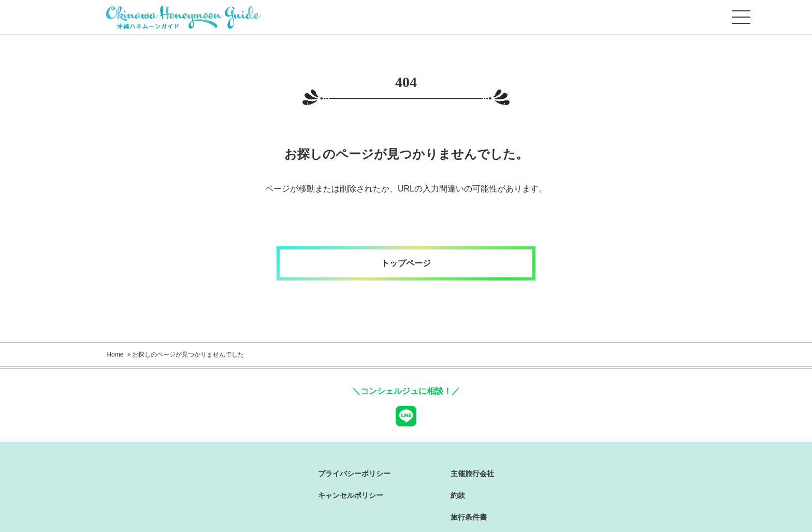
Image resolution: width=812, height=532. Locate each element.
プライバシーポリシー (354, 474)
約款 (458, 495)
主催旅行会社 (472, 474)
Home (115, 354)
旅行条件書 (469, 517)
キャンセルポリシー (351, 495)
